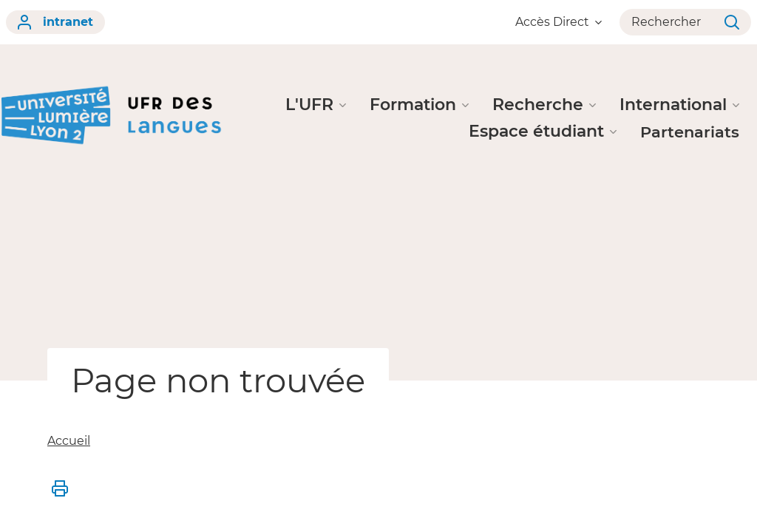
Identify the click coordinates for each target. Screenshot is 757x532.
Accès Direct (559, 22)
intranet (55, 22)
